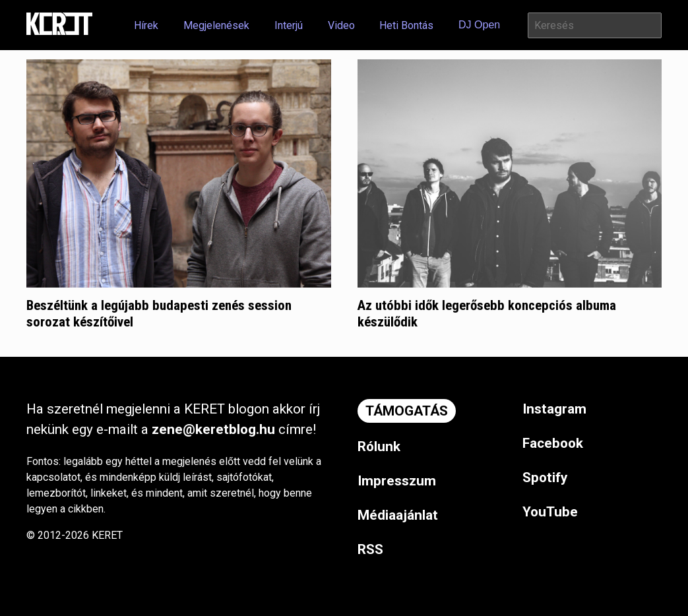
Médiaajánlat (398, 515)
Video (341, 25)
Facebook (553, 443)
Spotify (545, 477)
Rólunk (379, 447)
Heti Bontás (406, 25)
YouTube (550, 512)
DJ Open (479, 25)
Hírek (146, 25)
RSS (370, 549)
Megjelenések (216, 25)
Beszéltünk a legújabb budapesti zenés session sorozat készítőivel (159, 314)
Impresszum (397, 481)
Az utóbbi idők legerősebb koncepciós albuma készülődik (487, 314)
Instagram (554, 409)
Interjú (289, 25)
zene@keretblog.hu (213, 429)
